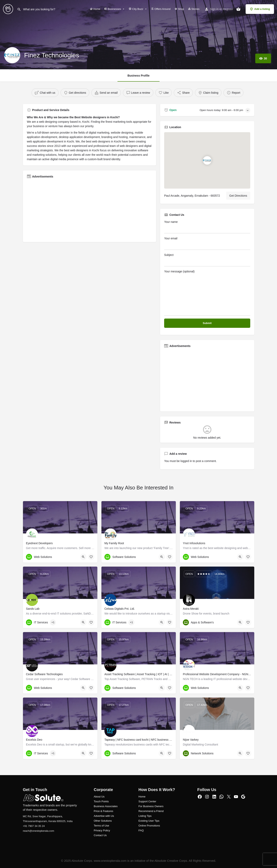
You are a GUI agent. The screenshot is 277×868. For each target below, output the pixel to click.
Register (228, 9)
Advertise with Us (104, 816)
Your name (207, 227)
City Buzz (138, 9)
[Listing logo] (12, 55)
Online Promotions (149, 826)
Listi (141, 816)
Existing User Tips (149, 821)
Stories (194, 9)
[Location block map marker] (207, 161)
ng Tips (147, 816)
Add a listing (260, 9)
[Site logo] (9, 9)
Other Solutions (103, 821)
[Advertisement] (90, 210)
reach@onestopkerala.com (39, 831)
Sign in (214, 9)
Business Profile (139, 76)
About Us (99, 797)
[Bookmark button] (91, 557)
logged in (186, 461)
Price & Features (103, 811)
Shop (179, 9)
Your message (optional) (207, 293)
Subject (207, 260)
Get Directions (238, 196)
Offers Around (161, 9)
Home (95, 9)
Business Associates (106, 806)
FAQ (141, 830)
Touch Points (101, 801)
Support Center (147, 801)
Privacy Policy (102, 830)
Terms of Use (101, 826)
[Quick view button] (83, 557)
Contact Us (100, 835)
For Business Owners (151, 806)
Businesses (114, 9)
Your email (207, 243)
